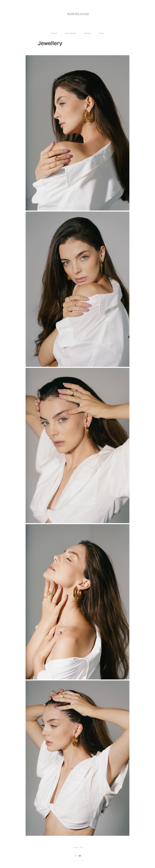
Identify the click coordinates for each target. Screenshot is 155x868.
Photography (71, 33)
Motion (54, 33)
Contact (88, 33)
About (102, 33)
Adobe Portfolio (81, 861)
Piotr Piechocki (78, 14)
